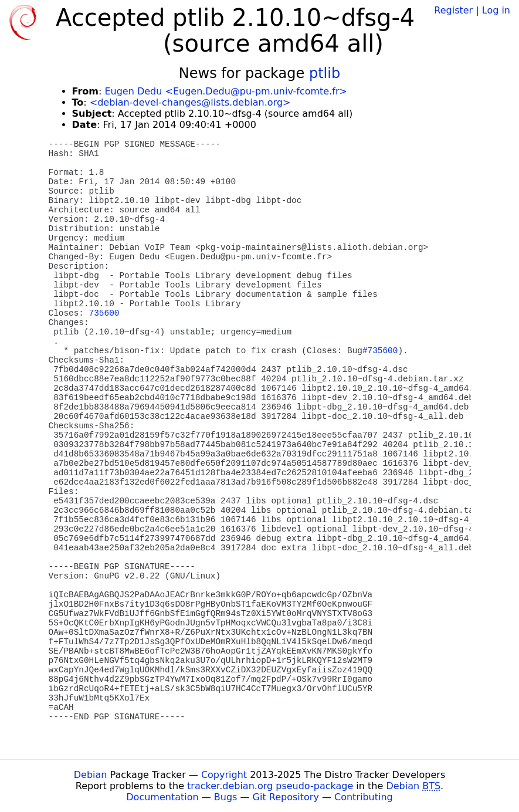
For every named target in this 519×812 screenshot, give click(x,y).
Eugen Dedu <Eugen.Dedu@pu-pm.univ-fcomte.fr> (225, 91)
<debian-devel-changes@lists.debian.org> (190, 102)
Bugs (226, 797)
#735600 (380, 351)
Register (453, 10)
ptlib (325, 73)
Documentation (162, 797)
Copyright (224, 775)
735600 (104, 313)
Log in (496, 10)
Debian (91, 775)
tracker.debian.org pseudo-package (270, 786)
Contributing (364, 797)
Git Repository (286, 797)
